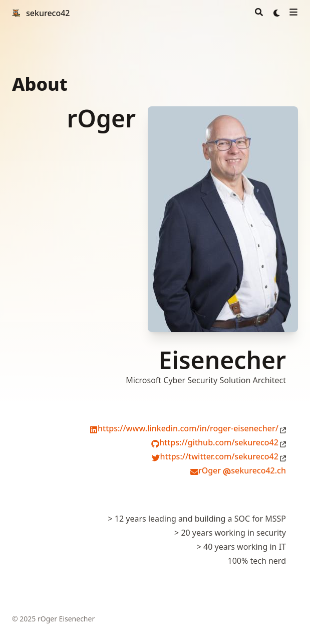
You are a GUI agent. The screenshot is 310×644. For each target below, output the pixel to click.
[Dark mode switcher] (277, 13)
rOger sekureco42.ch (238, 470)
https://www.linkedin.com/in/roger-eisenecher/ (184, 428)
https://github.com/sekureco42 (215, 442)
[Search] (259, 13)
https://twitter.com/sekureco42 (215, 456)
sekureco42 (48, 13)
